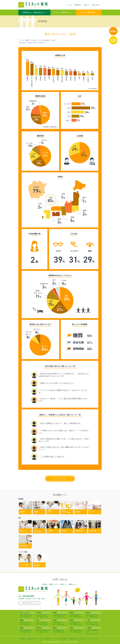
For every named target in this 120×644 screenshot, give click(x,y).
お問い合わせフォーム (30, 603)
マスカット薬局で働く (88, 12)
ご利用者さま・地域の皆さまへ (33, 12)
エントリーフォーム (60, 479)
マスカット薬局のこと (62, 12)
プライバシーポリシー (94, 639)
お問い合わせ (95, 5)
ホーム (70, 5)
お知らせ (86, 5)
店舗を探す (78, 5)
